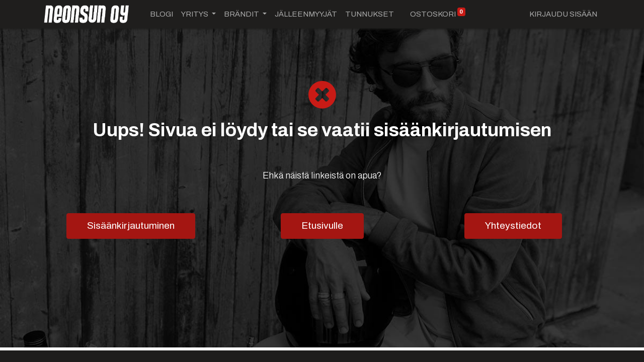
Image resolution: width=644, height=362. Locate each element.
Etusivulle (322, 225)
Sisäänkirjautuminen (131, 225)
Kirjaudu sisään (563, 14)
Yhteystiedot (513, 225)
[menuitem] (162, 14)
